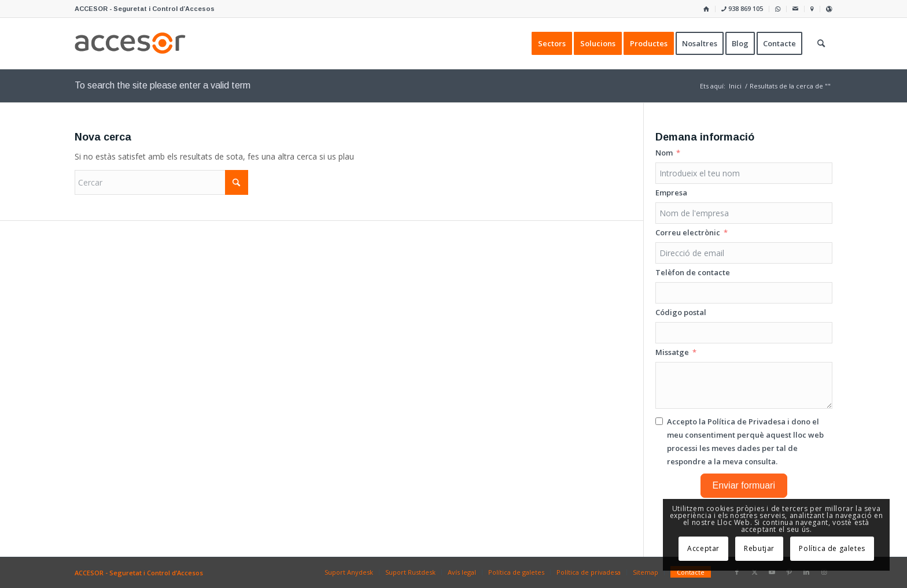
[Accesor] (130, 43)
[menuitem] (707, 9)
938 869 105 (742, 8)
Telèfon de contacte (693, 272)
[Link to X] (754, 572)
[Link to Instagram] (824, 572)
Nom (664, 153)
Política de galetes (832, 548)
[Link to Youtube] (772, 572)
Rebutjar (759, 548)
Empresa (671, 193)
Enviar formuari (744, 485)
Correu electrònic (688, 232)
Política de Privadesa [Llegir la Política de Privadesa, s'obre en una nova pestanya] (746, 421)
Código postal (681, 312)
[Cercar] (161, 182)
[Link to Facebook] (737, 572)
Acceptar (703, 548)
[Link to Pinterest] (789, 572)
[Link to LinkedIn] (806, 572)
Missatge (672, 352)
